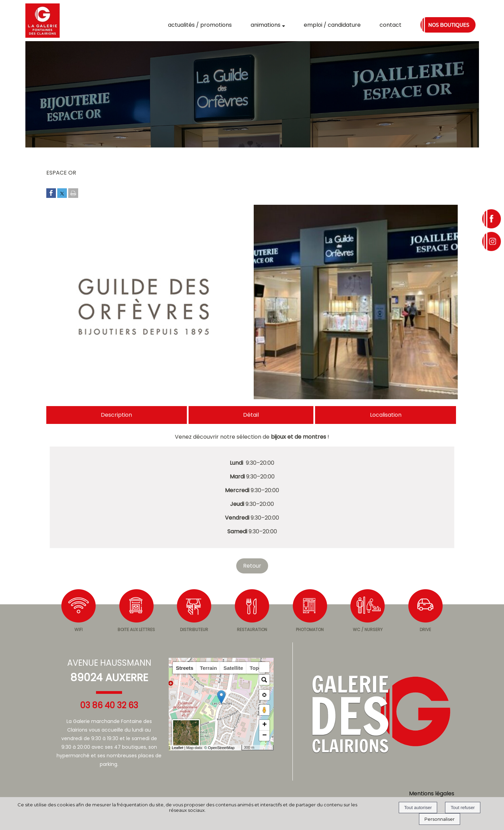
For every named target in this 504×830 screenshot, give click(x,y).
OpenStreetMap (221, 748)
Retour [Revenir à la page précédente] (252, 566)
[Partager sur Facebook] (51, 194)
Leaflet (177, 748)
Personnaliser (440, 819)
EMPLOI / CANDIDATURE (332, 25)
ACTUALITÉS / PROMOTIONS (200, 25)
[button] (264, 667)
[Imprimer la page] (73, 194)
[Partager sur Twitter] (62, 194)
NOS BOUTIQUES (448, 25)
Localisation (386, 415)
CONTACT (391, 25)
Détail (251, 415)
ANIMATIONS (266, 25)
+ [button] (265, 725)
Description (116, 415)
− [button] (265, 736)
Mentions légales (432, 793)
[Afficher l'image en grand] (148, 397)
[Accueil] (43, 21)
